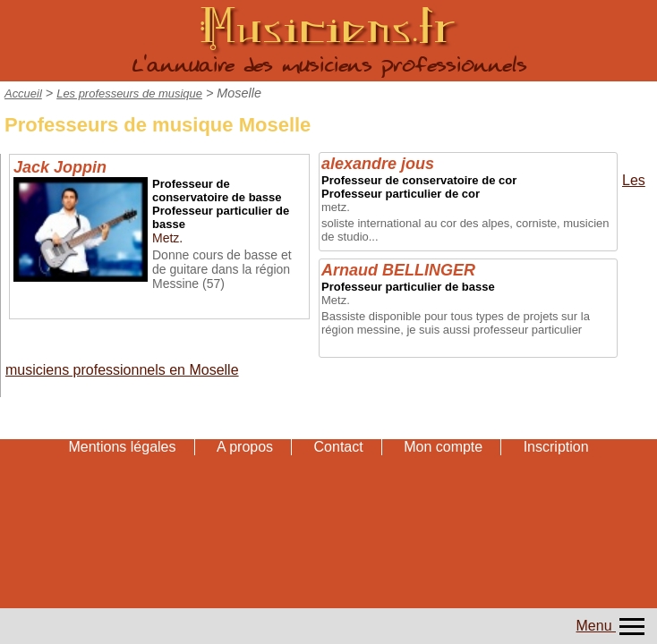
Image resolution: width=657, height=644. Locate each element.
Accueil (23, 93)
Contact (339, 447)
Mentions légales (122, 447)
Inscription (556, 447)
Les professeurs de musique (129, 93)
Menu (612, 626)
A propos (245, 447)
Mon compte (443, 447)
